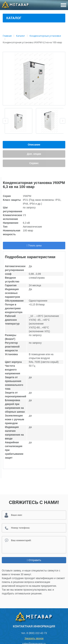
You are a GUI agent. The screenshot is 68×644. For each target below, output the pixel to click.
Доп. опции (34, 154)
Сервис (34, 163)
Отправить (34, 560)
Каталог (14, 18)
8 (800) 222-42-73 (37, 633)
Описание (34, 145)
